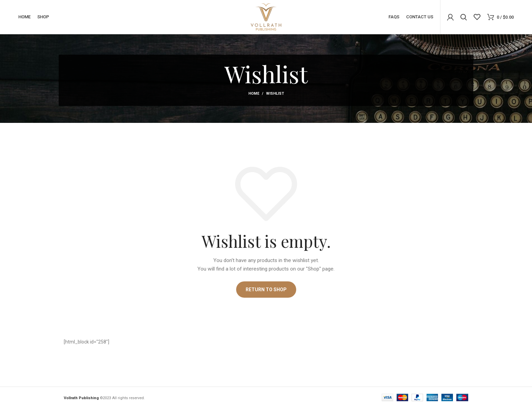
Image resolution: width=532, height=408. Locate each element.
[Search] (464, 17)
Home (254, 94)
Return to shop (266, 290)
